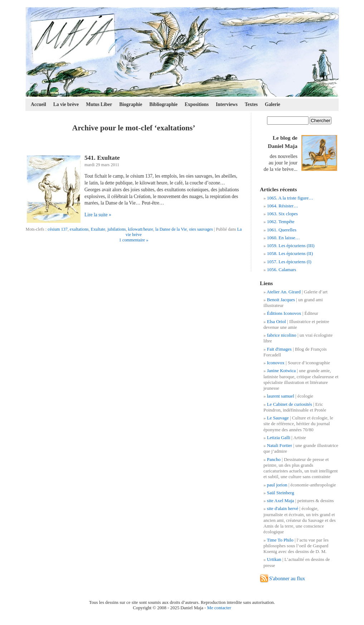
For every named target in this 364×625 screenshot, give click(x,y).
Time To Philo (280, 540)
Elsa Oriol (276, 321)
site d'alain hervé (283, 508)
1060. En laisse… (283, 238)
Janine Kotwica (282, 371)
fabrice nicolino (282, 335)
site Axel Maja (281, 501)
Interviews (227, 104)
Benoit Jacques (281, 300)
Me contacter (219, 608)
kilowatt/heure (141, 229)
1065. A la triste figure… (290, 198)
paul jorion (277, 485)
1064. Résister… (283, 206)
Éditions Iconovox (284, 313)
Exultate (98, 229)
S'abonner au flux (287, 578)
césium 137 (58, 229)
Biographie (131, 104)
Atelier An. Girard (284, 292)
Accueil (38, 104)
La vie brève (66, 104)
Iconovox (276, 363)
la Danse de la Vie (171, 229)
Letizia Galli (279, 437)
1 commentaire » (134, 240)
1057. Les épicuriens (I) (289, 262)
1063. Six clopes (282, 214)
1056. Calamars (282, 270)
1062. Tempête (281, 222)
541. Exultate (102, 158)
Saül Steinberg (281, 493)
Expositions (197, 104)
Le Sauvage (278, 418)
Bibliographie (163, 104)
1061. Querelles (282, 230)
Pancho (274, 459)
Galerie (273, 104)
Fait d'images (279, 349)
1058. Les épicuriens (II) (290, 253)
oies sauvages (201, 229)
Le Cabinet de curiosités (290, 404)
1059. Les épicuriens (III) (291, 246)
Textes (251, 104)
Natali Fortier (280, 445)
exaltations (79, 229)
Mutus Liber (99, 104)
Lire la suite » (98, 215)
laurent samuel (281, 396)
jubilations (117, 229)
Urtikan (274, 559)
